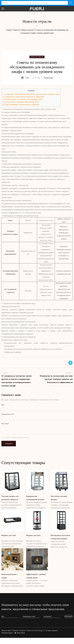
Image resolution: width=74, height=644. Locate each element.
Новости (16, 30)
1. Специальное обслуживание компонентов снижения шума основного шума (31, 94)
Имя (3, 405)
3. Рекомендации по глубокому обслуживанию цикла (22, 99)
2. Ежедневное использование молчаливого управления (23, 97)
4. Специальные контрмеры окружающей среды (21, 102)
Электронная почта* (8, 414)
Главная (9, 30)
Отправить (9, 444)
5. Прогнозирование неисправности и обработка (21, 104)
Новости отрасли (28, 30)
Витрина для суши (9, 535)
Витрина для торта (33, 535)
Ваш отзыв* (5, 424)
